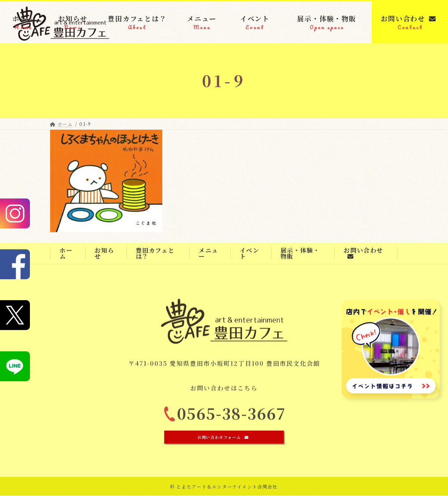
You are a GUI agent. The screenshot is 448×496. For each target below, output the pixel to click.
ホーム (66, 253)
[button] (224, 438)
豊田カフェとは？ (155, 253)
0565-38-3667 (231, 416)
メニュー (208, 253)
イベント (250, 253)
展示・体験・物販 (300, 253)
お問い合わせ (363, 253)
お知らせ (105, 253)
